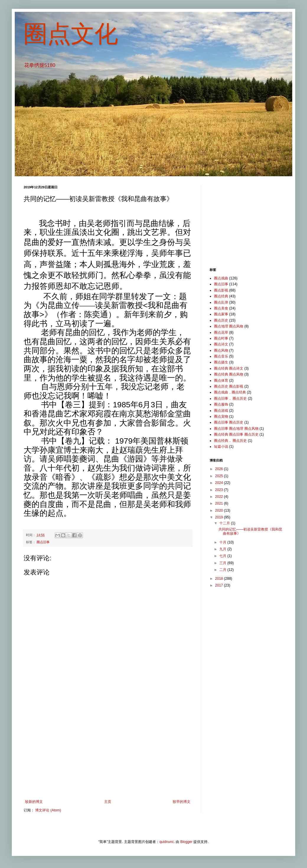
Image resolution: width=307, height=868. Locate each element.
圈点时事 (221, 338)
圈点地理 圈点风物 (229, 326)
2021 (220, 503)
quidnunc (167, 842)
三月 (223, 563)
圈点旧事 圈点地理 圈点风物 (236, 429)
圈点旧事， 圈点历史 (230, 398)
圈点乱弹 (221, 302)
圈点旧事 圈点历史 (229, 422)
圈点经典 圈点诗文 (229, 368)
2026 (220, 469)
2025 (220, 476)
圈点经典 (221, 296)
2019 (220, 517)
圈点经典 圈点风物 (229, 374)
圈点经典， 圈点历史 (230, 441)
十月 (223, 542)
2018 (220, 579)
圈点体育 (221, 381)
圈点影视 (221, 290)
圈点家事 (221, 314)
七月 (223, 556)
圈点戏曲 (221, 278)
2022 (220, 497)
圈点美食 (221, 308)
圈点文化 (71, 34)
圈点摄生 (221, 362)
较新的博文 (34, 802)
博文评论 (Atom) (48, 810)
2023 (220, 490)
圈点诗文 (221, 344)
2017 (220, 585)
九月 (223, 549)
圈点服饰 (221, 404)
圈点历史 (221, 320)
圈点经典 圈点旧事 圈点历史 (236, 434)
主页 (108, 802)
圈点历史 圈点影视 (229, 386)
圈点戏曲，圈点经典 (230, 392)
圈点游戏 (221, 411)
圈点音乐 (221, 356)
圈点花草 (221, 332)
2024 (220, 483)
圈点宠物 (221, 416)
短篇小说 (221, 447)
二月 (223, 570)
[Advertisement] (108, 751)
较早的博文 (182, 802)
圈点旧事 (43, 542)
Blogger (186, 842)
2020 (220, 510)
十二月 (225, 523)
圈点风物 (221, 350)
